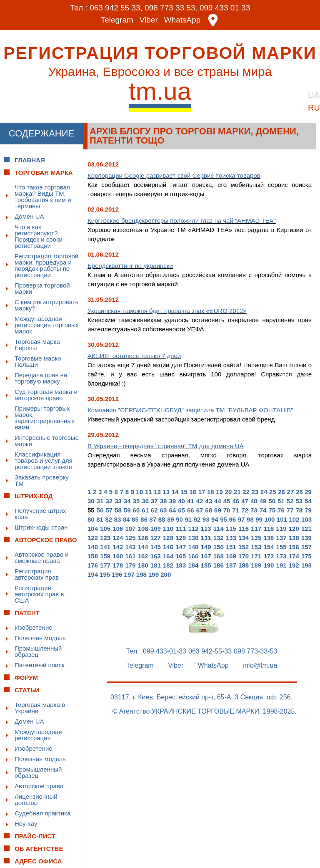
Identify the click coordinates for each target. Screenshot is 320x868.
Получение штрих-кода (41, 513)
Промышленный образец (38, 651)
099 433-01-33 (165, 651)
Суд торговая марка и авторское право (46, 394)
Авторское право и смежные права (42, 557)
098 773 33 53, (171, 8)
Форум (26, 677)
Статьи (27, 690)
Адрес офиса (38, 861)
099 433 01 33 (225, 8)
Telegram (117, 20)
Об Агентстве (39, 848)
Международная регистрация (38, 734)
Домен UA (29, 216)
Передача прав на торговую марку (41, 378)
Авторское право (39, 786)
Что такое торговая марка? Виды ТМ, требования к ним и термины (43, 196)
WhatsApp (182, 20)
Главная (30, 160)
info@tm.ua (260, 665)
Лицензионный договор (36, 799)
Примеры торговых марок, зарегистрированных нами (45, 417)
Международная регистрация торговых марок (47, 324)
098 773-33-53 (255, 651)
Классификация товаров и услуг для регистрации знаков (44, 460)
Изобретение (34, 627)
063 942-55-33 (210, 651)
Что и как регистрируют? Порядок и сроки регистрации (39, 236)
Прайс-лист (35, 836)
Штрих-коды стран (41, 527)
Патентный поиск (40, 665)
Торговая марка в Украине (40, 707)
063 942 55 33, (116, 8)
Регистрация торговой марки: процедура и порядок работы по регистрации (46, 265)
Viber (149, 20)
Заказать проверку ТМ (42, 480)
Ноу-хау (26, 823)
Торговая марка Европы (37, 344)
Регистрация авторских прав (37, 574)
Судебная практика (42, 813)
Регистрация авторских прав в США (39, 594)
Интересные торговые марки (47, 440)
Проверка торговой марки (42, 288)
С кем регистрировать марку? (46, 305)
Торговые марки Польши (38, 361)
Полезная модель (40, 637)
